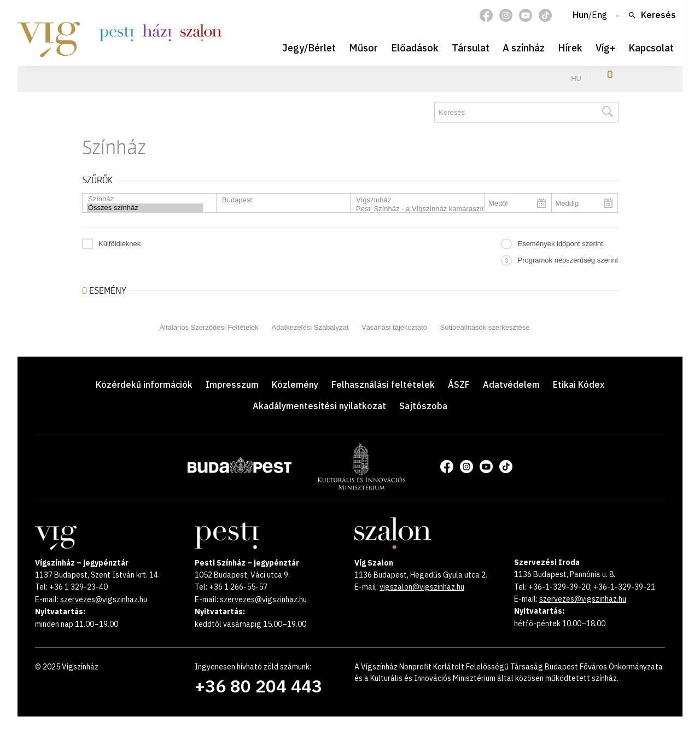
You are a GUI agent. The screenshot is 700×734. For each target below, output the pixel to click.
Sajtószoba (423, 406)
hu (576, 78)
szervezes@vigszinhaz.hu (104, 599)
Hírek (570, 48)
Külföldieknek (119, 244)
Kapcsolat (651, 48)
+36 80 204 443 (258, 686)
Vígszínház (413, 200)
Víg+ (605, 48)
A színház (524, 48)
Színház (145, 199)
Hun (581, 15)
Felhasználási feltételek (383, 385)
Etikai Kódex (579, 385)
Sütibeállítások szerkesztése (485, 327)
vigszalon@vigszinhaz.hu (422, 587)
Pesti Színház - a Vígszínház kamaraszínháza (413, 209)
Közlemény (295, 385)
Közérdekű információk (144, 385)
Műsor (363, 48)
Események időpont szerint (560, 244)
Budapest (279, 200)
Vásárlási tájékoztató (394, 327)
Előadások (415, 48)
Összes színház (145, 208)
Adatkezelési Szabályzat (310, 327)
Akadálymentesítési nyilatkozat (319, 406)
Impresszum (232, 385)
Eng (599, 15)
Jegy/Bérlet (309, 48)
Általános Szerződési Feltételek (209, 327)
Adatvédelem (511, 385)
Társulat (471, 48)
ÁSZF (459, 385)
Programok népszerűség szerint (568, 260)
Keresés (652, 15)
